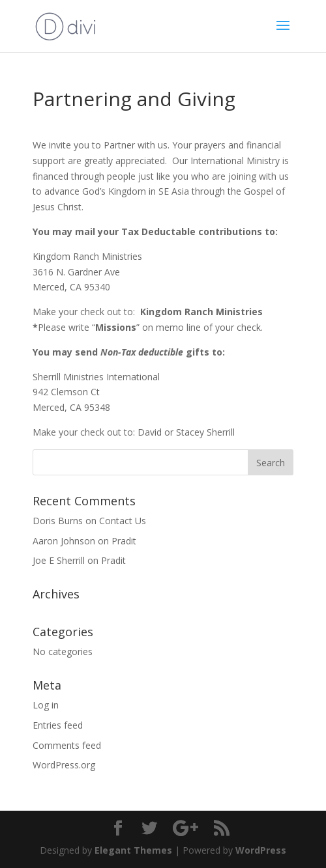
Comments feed (67, 745)
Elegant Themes (133, 850)
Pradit (124, 541)
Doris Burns (58, 521)
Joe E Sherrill (59, 560)
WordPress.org (64, 765)
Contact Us (123, 521)
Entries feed (58, 725)
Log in (46, 705)
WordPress (261, 850)
